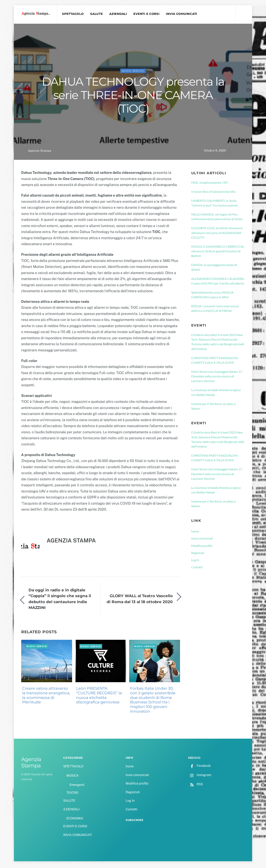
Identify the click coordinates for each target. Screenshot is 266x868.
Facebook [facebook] (199, 767)
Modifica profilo (202, 547)
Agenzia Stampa (40, 152)
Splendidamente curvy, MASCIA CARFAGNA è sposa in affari (212, 296)
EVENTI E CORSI (148, 14)
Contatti (197, 569)
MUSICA (72, 777)
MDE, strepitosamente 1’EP (210, 184)
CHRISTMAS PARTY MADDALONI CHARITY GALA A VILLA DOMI (215, 362)
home (195, 533)
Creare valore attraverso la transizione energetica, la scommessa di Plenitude (46, 697)
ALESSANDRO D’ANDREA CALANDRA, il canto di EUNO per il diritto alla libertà (218, 282)
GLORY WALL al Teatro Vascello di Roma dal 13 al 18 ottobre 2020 (140, 600)
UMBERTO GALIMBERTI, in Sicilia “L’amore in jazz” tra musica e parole (214, 204)
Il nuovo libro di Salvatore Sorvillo (213, 193)
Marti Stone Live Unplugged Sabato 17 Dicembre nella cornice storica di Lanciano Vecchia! (217, 378)
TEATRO (72, 794)
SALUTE (98, 14)
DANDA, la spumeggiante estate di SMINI (214, 269)
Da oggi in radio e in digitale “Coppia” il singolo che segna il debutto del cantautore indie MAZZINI (60, 600)
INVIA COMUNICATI (183, 14)
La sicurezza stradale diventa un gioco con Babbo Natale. (216, 394)
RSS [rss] (195, 786)
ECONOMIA (75, 820)
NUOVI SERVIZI (133, 72)
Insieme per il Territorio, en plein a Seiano (213, 408)
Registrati (198, 554)
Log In (195, 561)
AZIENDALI (119, 14)
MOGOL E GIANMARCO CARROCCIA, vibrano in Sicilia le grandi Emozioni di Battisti (218, 253)
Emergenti (77, 786)
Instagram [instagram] (200, 777)
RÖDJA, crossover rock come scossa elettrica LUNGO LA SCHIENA (215, 310)
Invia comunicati (202, 540)
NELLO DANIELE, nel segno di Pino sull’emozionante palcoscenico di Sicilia (217, 218)
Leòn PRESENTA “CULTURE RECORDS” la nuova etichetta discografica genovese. (99, 697)
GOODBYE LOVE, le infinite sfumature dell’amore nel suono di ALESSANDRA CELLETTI (217, 234)
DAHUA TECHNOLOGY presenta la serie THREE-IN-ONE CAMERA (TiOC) (133, 97)
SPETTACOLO (74, 14)
